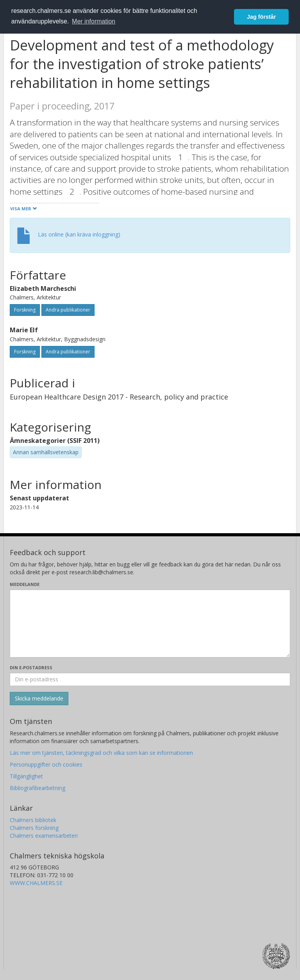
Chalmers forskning (34, 828)
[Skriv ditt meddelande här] (150, 623)
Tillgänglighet (26, 776)
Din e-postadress (31, 667)
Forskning (25, 310)
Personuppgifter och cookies (46, 764)
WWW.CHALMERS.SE (36, 883)
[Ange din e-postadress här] (150, 679)
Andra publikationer (68, 310)
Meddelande (25, 584)
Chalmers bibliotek (33, 820)
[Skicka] (39, 699)
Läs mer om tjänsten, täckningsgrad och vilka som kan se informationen (101, 753)
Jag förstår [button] (261, 17)
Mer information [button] (94, 21)
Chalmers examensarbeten (44, 836)
